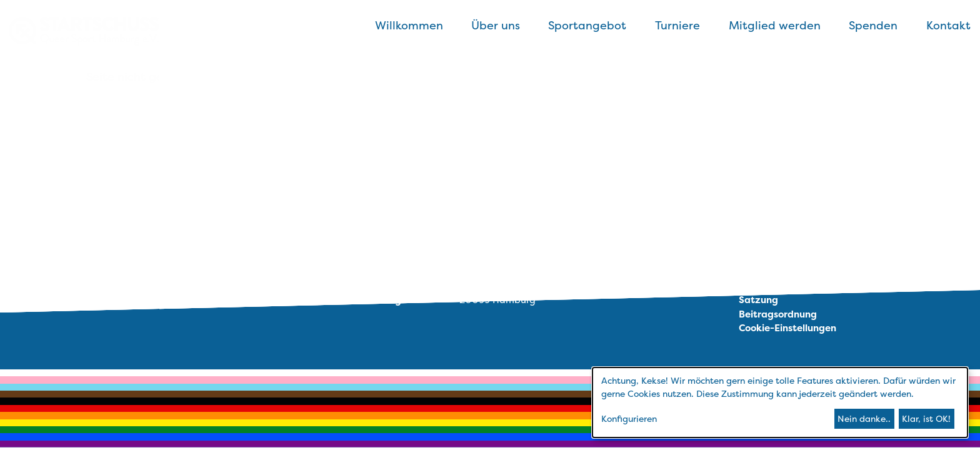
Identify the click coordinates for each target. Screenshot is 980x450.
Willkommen (409, 25)
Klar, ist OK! (926, 418)
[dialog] (780, 402)
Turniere (677, 25)
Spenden (873, 25)
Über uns (496, 25)
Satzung (758, 300)
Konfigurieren (629, 418)
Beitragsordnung (778, 314)
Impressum (764, 272)
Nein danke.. (864, 418)
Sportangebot (587, 25)
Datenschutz (768, 286)
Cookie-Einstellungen (787, 328)
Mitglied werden (775, 25)
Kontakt (948, 25)
